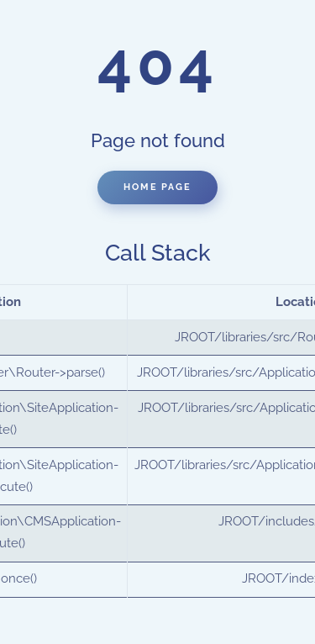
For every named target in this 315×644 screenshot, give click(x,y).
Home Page (157, 187)
